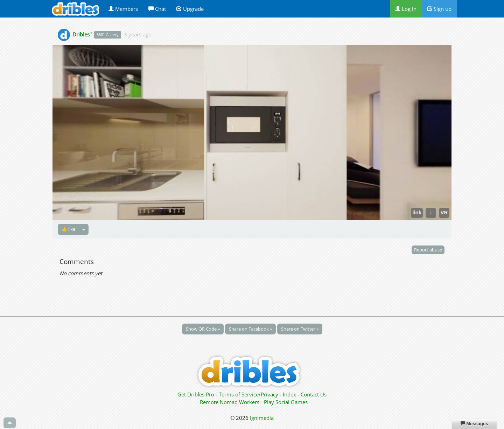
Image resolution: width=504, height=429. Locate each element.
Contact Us (314, 394)
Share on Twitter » (300, 329)
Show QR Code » (203, 329)
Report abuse (428, 250)
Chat (157, 9)
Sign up (439, 9)
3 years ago (138, 34)
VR (444, 212)
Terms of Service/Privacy (248, 394)
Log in (406, 9)
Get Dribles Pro (197, 394)
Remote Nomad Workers (230, 402)
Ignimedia (262, 418)
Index (289, 394)
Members (123, 9)
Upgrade (190, 9)
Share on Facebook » (250, 329)
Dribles (83, 34)
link (417, 212)
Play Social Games (286, 402)
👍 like (68, 229)
